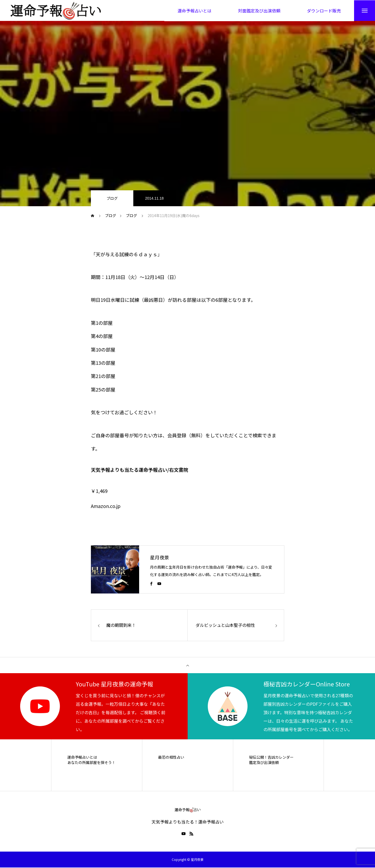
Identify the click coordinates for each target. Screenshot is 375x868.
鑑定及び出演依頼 (264, 763)
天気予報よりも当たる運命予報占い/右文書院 (140, 470)
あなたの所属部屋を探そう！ (91, 763)
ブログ (112, 199)
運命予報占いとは (82, 757)
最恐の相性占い (171, 757)
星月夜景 (160, 557)
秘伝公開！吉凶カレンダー (271, 757)
